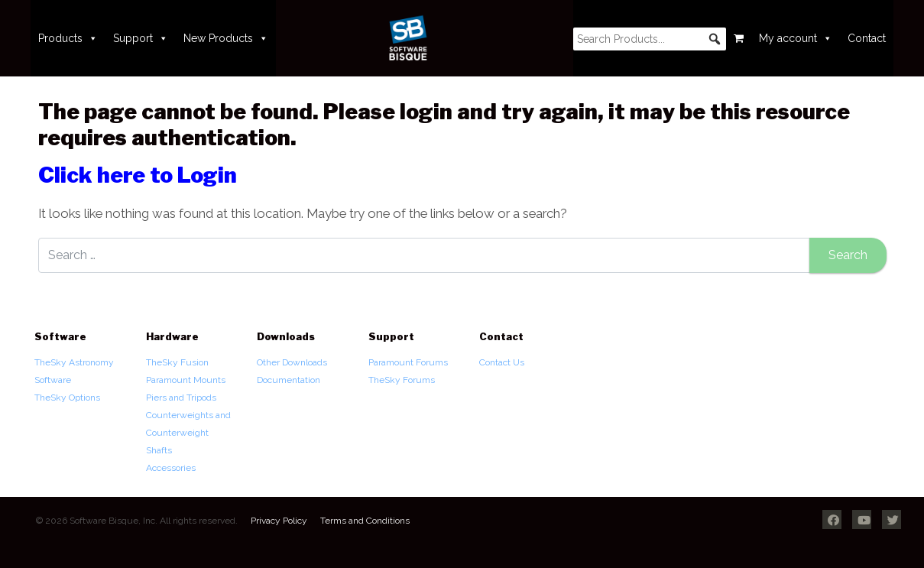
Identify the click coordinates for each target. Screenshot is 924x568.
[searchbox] (650, 39)
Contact (867, 38)
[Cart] (739, 38)
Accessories (171, 468)
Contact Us (502, 362)
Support (141, 38)
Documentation (289, 380)
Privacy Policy (279, 521)
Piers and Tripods (181, 398)
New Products (226, 38)
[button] (715, 39)
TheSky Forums (402, 380)
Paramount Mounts (186, 380)
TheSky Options (67, 398)
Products (68, 38)
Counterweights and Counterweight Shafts (188, 433)
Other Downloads (292, 362)
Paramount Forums (408, 362)
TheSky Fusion (177, 362)
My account (796, 38)
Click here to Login (138, 175)
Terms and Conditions (365, 521)
